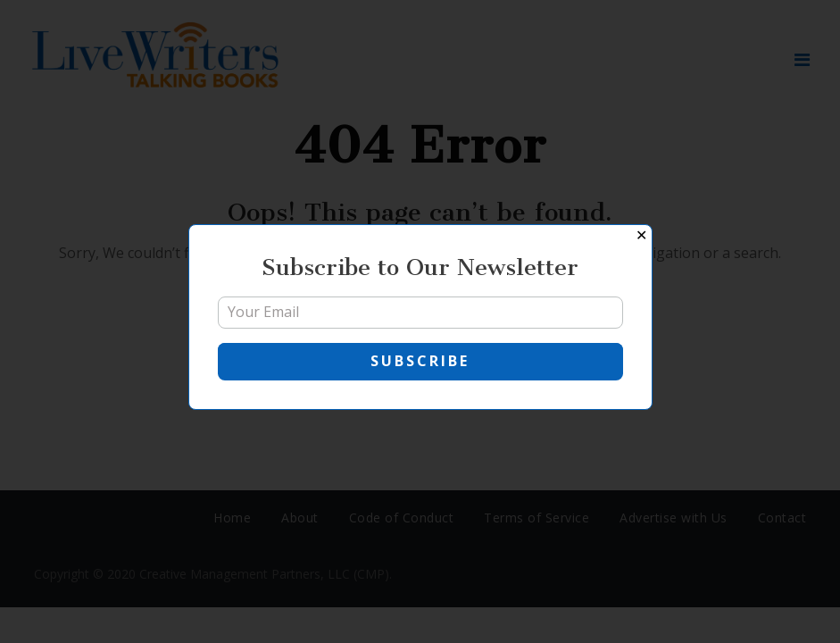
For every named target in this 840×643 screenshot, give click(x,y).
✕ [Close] (641, 235)
